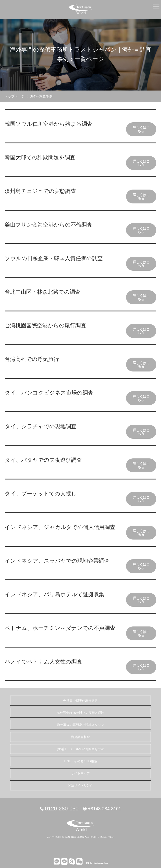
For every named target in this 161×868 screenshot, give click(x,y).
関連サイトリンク (80, 785)
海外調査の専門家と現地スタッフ (80, 725)
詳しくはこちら (141, 129)
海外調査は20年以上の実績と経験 (80, 713)
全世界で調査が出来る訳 (80, 701)
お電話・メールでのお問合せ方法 (80, 749)
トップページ (15, 96)
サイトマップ (80, 773)
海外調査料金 (80, 737)
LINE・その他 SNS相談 (80, 761)
